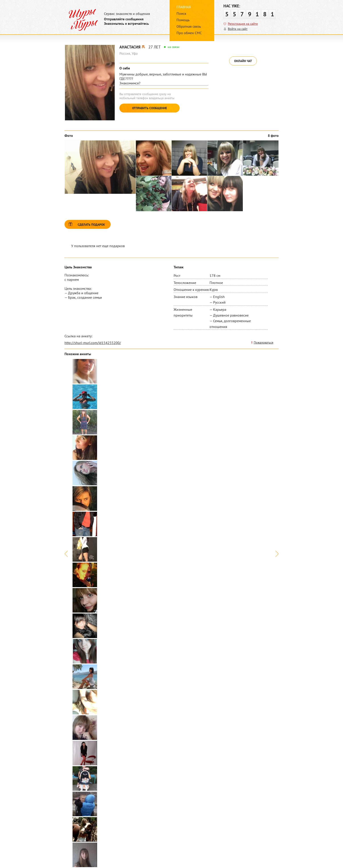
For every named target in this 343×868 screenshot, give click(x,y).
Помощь (183, 20)
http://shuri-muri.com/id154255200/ (93, 343)
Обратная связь (189, 26)
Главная (184, 7)
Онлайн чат (243, 61)
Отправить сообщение (150, 108)
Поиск (181, 13)
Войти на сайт (238, 29)
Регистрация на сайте (243, 24)
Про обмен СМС (189, 33)
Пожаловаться (264, 342)
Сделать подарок (91, 225)
